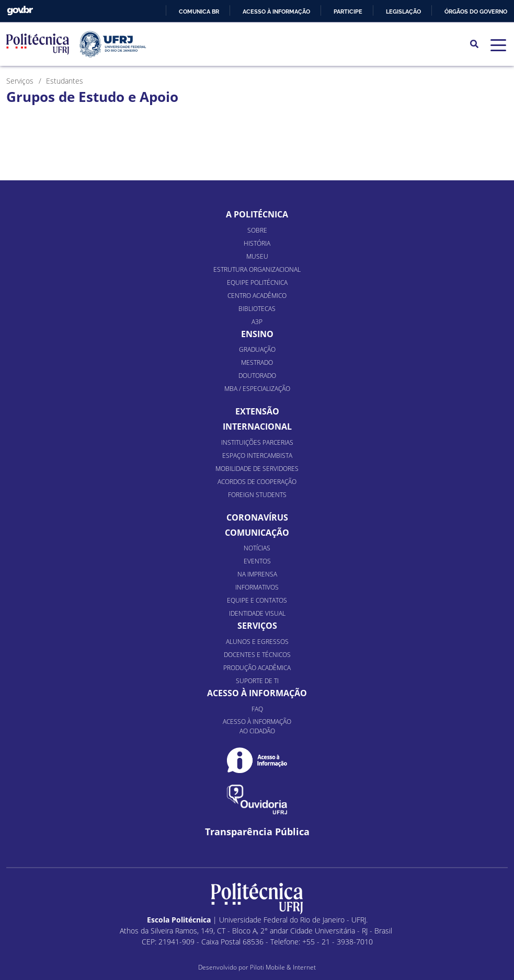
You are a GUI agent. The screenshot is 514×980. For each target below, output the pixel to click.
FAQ (257, 709)
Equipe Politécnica (257, 283)
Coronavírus (257, 517)
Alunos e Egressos (257, 642)
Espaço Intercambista (257, 456)
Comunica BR (199, 11)
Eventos (257, 561)
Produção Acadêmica (257, 668)
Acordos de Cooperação (257, 482)
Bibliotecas (257, 309)
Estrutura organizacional (257, 269)
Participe (348, 11)
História (257, 243)
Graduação (257, 349)
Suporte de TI (257, 681)
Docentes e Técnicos (257, 655)
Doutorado (257, 376)
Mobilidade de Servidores (257, 469)
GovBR (20, 11)
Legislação (403, 11)
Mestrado (257, 362)
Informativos (257, 587)
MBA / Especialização (257, 389)
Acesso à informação (276, 11)
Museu (257, 256)
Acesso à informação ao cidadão (257, 726)
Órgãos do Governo (476, 11)
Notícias (257, 548)
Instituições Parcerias (257, 442)
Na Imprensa (257, 574)
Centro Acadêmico (257, 296)
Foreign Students (257, 495)
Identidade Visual (257, 613)
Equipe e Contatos (257, 600)
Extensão (257, 411)
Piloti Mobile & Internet (283, 967)
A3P (257, 322)
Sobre (257, 230)
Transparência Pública (257, 832)
